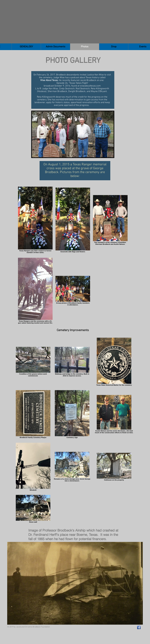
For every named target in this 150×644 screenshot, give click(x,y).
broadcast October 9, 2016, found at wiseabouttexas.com (72, 86)
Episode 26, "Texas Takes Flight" (72, 83)
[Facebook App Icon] (139, 627)
